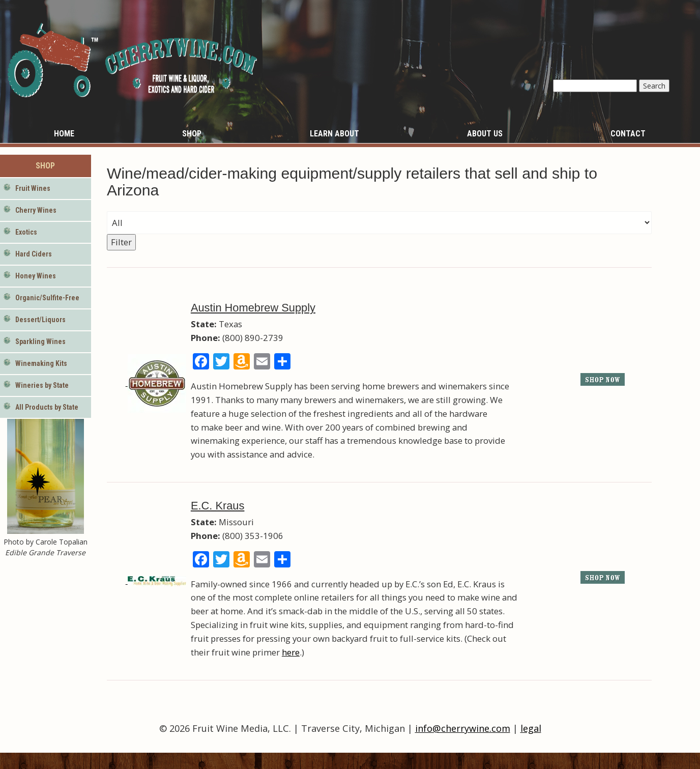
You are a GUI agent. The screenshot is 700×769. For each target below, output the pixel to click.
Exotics (26, 232)
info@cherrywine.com (463, 728)
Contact (628, 134)
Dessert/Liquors (40, 320)
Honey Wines (36, 276)
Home (64, 134)
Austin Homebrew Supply (253, 308)
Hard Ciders (34, 254)
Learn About (334, 134)
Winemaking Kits (41, 363)
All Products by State (47, 407)
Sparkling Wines (40, 341)
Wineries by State (42, 385)
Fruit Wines (33, 188)
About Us (485, 134)
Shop (192, 134)
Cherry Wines (36, 210)
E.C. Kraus (218, 506)
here (291, 652)
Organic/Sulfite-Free (47, 298)
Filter (121, 242)
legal (531, 728)
